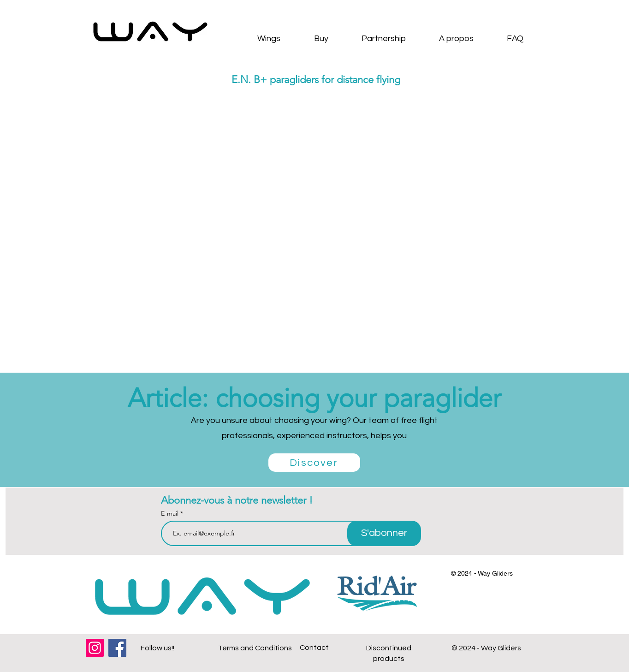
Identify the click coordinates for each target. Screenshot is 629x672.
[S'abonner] (384, 533)
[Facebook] (117, 648)
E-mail (171, 513)
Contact (314, 648)
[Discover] (314, 463)
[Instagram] (95, 648)
